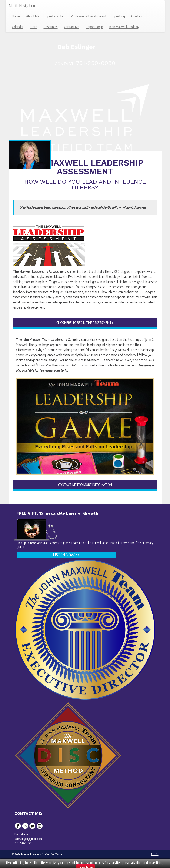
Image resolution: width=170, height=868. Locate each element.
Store (34, 27)
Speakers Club (55, 16)
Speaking (119, 16)
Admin (155, 854)
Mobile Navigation (22, 5)
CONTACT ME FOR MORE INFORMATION (85, 485)
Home (16, 16)
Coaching (137, 16)
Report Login (94, 27)
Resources (51, 27)
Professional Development (89, 16)
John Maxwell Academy (124, 27)
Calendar (18, 27)
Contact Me (72, 27)
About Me (33, 16)
